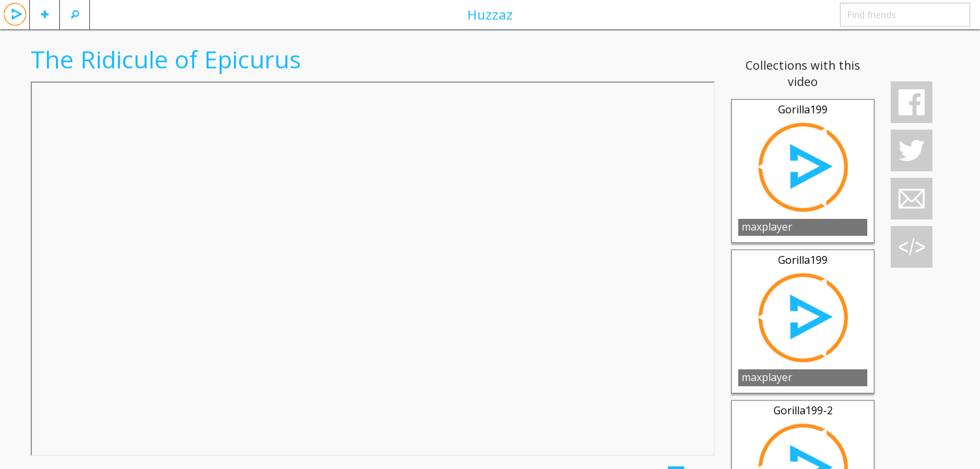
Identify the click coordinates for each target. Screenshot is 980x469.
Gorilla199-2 (803, 410)
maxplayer (767, 227)
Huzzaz (490, 14)
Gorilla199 (803, 109)
